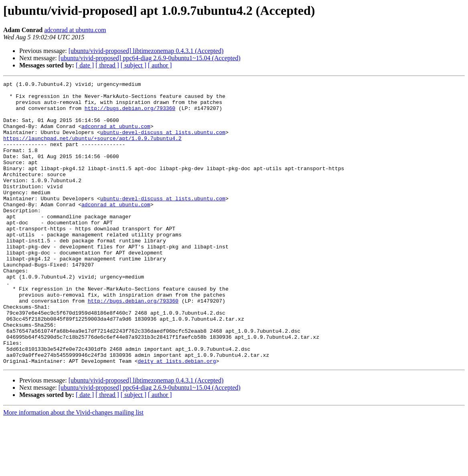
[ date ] (85, 65)
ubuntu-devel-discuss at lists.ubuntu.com (163, 143)
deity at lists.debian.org (177, 417)
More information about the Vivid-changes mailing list (73, 469)
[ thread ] (107, 65)
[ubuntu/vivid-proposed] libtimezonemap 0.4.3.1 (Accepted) (146, 51)
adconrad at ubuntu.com (75, 30)
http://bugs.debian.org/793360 (130, 114)
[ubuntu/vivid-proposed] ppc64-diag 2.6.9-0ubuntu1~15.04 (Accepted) (150, 58)
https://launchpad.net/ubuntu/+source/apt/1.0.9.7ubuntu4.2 (92, 150)
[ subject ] (134, 65)
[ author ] (160, 65)
